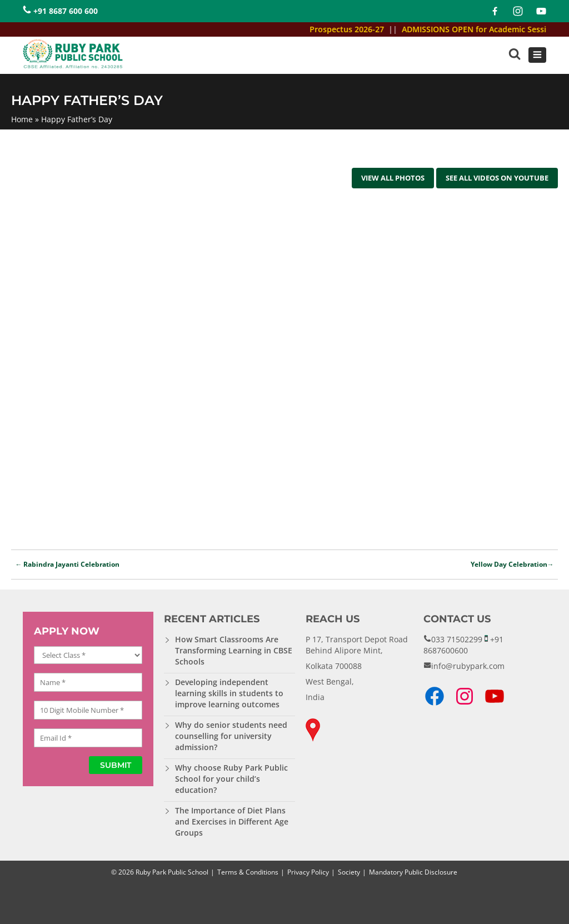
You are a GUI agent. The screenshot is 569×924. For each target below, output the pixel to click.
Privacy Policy (308, 872)
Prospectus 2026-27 (352, 29)
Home (22, 119)
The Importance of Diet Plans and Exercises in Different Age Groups (232, 821)
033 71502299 (457, 639)
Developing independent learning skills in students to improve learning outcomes (229, 693)
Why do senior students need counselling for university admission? (231, 736)
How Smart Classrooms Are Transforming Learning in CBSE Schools (234, 650)
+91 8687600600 (463, 645)
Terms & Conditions (248, 872)
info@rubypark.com (468, 666)
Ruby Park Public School (172, 872)
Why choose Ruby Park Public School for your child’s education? (231, 779)
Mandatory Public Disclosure (413, 872)
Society (349, 872)
